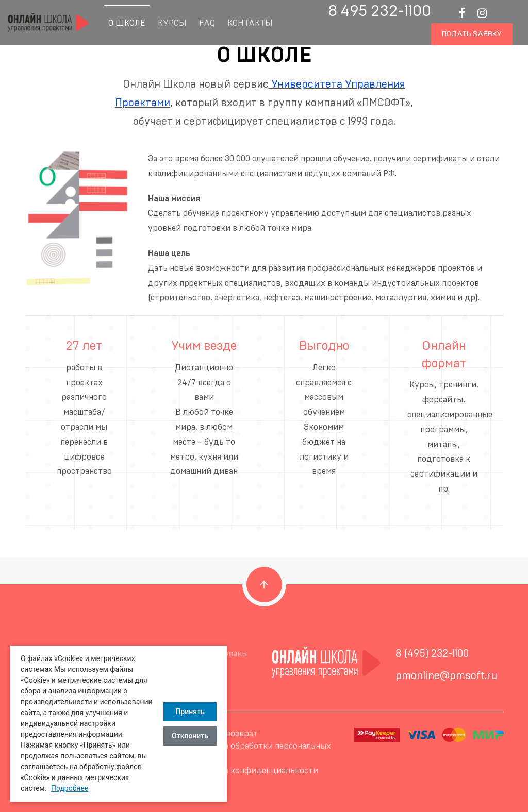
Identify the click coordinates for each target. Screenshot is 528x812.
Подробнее (70, 788)
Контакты (250, 23)
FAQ (207, 23)
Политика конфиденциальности (254, 771)
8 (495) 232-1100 (432, 654)
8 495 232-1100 (379, 11)
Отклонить (190, 736)
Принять (190, 712)
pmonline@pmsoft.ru (446, 676)
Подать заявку (472, 34)
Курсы (172, 23)
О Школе (127, 23)
